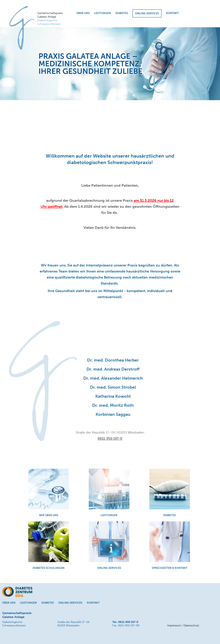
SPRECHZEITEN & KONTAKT (170, 568)
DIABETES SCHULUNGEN (49, 568)
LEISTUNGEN (103, 13)
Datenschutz (191, 625)
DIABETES (122, 13)
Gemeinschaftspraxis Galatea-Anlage (51, 19)
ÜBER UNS (83, 13)
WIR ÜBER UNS (49, 515)
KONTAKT (172, 13)
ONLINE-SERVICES (147, 13)
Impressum (174, 625)
